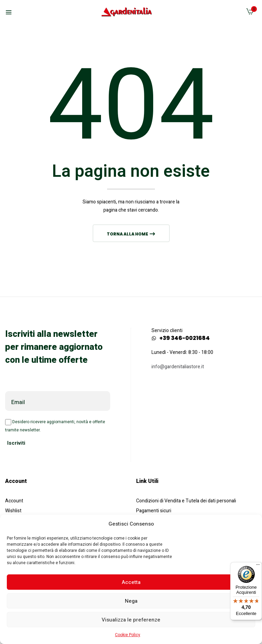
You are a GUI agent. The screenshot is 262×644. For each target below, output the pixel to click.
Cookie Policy (128, 635)
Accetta (131, 582)
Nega (131, 601)
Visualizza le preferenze (131, 620)
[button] (250, 13)
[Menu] (258, 566)
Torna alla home (128, 234)
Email (18, 402)
